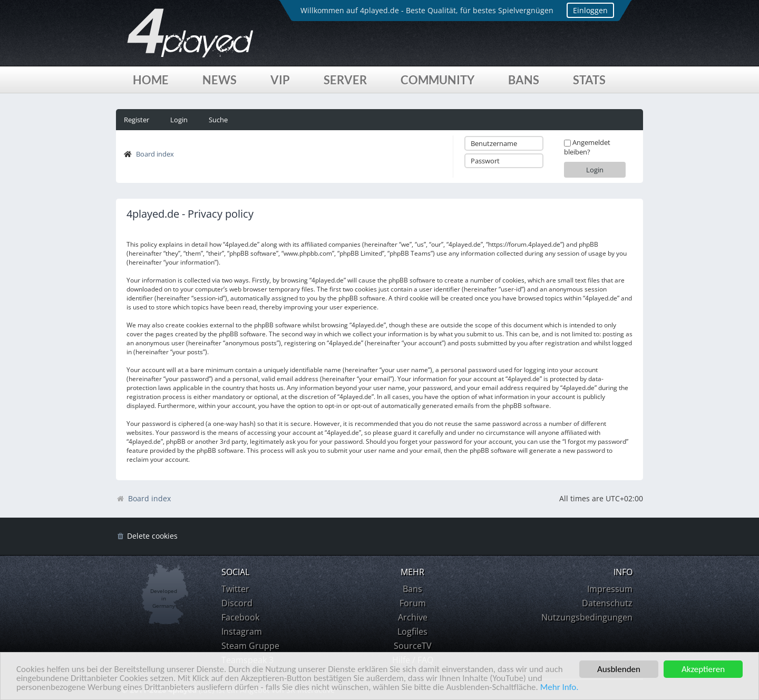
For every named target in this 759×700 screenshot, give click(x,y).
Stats (589, 80)
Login (179, 120)
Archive (413, 617)
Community (437, 80)
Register (137, 120)
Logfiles (412, 631)
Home (151, 80)
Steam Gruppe (250, 646)
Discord (237, 603)
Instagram (242, 631)
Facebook (240, 617)
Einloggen (590, 10)
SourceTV (413, 646)
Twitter (235, 589)
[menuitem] (147, 536)
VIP (280, 80)
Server (345, 80)
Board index (155, 154)
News (220, 80)
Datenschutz (607, 603)
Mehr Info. (559, 688)
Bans (524, 80)
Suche (218, 120)
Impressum (610, 589)
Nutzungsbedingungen (587, 617)
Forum (413, 603)
